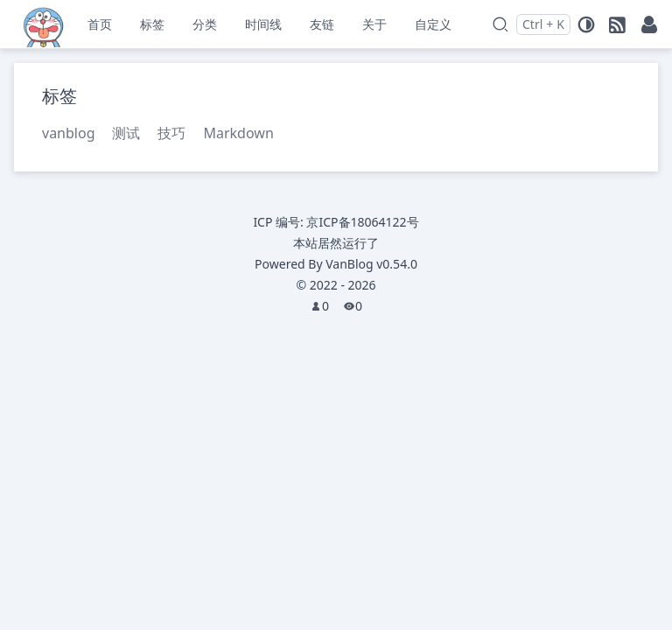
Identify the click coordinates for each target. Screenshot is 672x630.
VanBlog (371, 264)
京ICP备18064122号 (362, 222)
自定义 (433, 24)
